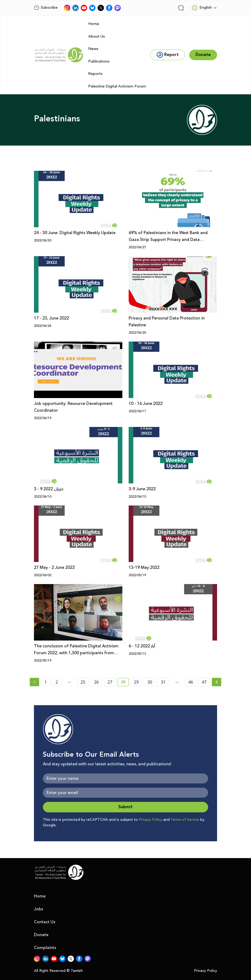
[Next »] (217, 682)
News (93, 49)
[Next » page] (217, 682)
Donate (41, 935)
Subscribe (46, 8)
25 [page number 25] (83, 682)
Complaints (45, 948)
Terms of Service (185, 820)
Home (94, 24)
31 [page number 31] (163, 682)
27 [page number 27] (110, 682)
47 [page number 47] (204, 682)
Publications (99, 61)
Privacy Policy (150, 820)
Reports (95, 74)
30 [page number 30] (150, 682)
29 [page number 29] (136, 682)
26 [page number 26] (96, 682)
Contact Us (45, 922)
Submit (125, 807)
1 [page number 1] (46, 682)
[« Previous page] (34, 682)
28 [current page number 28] (125, 683)
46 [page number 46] (191, 682)
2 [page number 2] (57, 682)
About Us (97, 36)
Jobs (39, 909)
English (202, 8)
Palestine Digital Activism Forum (117, 86)
